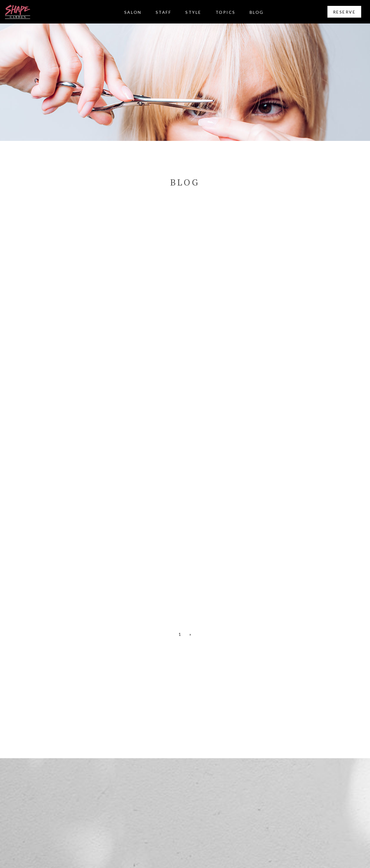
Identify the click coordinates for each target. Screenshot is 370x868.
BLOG (257, 12)
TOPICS (226, 12)
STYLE (193, 12)
